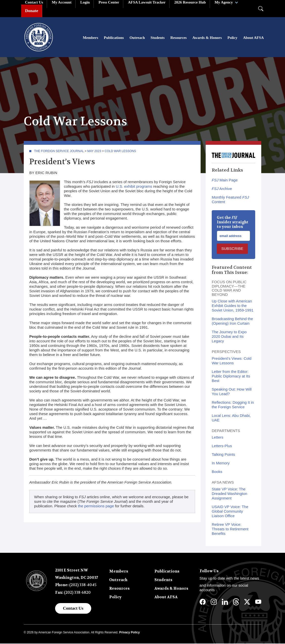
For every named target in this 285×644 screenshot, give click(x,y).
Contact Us (73, 609)
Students (158, 38)
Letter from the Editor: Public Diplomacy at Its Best (231, 377)
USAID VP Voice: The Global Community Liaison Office (230, 512)
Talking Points (223, 455)
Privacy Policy (129, 633)
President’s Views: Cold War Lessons (232, 361)
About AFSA (253, 38)
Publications (114, 38)
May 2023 (94, 152)
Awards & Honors (207, 38)
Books (217, 472)
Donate (32, 11)
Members (91, 38)
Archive (222, 189)
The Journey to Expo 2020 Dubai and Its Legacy (229, 337)
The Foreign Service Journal (59, 152)
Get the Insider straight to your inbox (233, 223)
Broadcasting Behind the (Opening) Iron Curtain (232, 321)
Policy (232, 38)
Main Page (225, 181)
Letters (218, 438)
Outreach (137, 38)
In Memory (221, 463)
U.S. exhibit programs (134, 187)
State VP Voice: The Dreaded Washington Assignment (229, 494)
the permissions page (96, 506)
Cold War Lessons (120, 152)
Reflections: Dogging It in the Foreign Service (233, 405)
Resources (179, 38)
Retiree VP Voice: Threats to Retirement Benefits (230, 529)
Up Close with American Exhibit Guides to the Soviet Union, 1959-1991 (233, 306)
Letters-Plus (222, 446)
